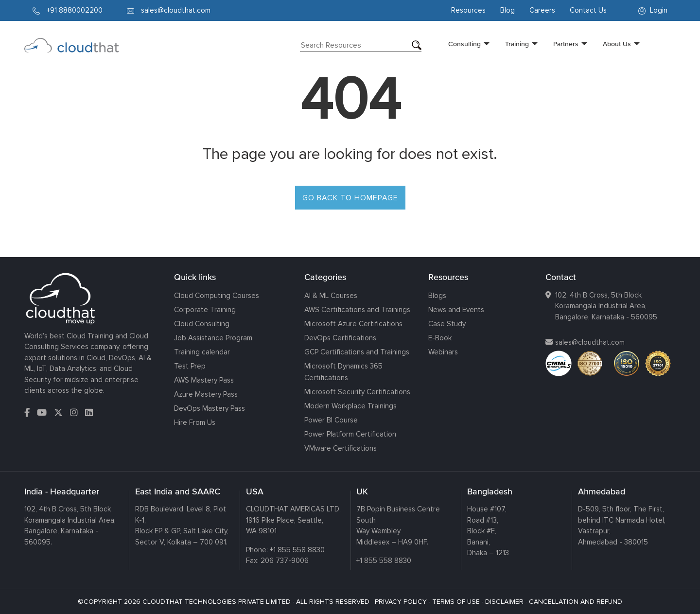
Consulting (464, 44)
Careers (542, 10)
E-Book (440, 338)
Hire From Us (195, 422)
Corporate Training (205, 310)
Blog (507, 10)
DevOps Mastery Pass (210, 408)
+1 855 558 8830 (297, 550)
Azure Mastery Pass (206, 394)
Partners (566, 44)
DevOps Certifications (340, 338)
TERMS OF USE (456, 602)
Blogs (437, 296)
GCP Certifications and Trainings (357, 352)
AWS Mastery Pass (204, 380)
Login (653, 10)
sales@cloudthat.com (590, 342)
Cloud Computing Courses (217, 296)
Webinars (443, 352)
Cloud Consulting (202, 324)
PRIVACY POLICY (401, 602)
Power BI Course (331, 420)
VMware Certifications (341, 448)
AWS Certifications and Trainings (357, 310)
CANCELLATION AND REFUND (576, 602)
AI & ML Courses (331, 296)
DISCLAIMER (504, 602)
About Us (617, 44)
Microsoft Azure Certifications (353, 324)
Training (517, 44)
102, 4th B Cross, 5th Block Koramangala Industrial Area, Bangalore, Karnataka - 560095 (606, 306)
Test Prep (190, 366)
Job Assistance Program (213, 338)
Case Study (447, 324)
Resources (468, 10)
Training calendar (202, 352)
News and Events (456, 310)
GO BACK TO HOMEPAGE (350, 198)
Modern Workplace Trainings (350, 406)
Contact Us (588, 10)
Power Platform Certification (350, 434)
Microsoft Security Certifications (357, 392)
